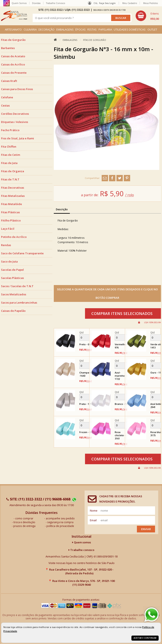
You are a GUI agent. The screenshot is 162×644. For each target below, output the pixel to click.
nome (94, 511)
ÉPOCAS (80, 29)
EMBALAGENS (65, 29)
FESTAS (92, 29)
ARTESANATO (13, 29)
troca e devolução (24, 522)
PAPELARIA (105, 29)
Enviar (146, 529)
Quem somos (82, 542)
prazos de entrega (24, 526)
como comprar (24, 518)
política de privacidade (60, 526)
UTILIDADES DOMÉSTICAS (130, 29)
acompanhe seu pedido (60, 518)
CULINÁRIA (30, 29)
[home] (14, 16)
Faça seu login (107, 3)
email (93, 520)
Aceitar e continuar (145, 638)
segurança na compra (60, 522)
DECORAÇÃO (46, 29)
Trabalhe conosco (81, 550)
